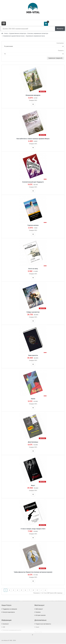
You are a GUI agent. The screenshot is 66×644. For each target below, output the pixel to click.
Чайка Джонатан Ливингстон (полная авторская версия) (33, 572)
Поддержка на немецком (10, 609)
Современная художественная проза (14, 36)
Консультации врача (9, 612)
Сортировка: (60, 43)
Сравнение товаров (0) (55, 58)
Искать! (60, 29)
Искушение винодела (33, 95)
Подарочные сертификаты (43, 624)
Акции (37, 627)
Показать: (61, 51)
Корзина (38, 612)
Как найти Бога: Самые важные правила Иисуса (33, 139)
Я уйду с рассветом (33, 312)
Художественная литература (18, 33)
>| (45, 590)
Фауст (33, 486)
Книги (6, 33)
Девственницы (33, 442)
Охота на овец (33, 269)
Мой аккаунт (39, 609)
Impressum (6, 624)
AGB (4, 627)
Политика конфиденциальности (12, 630)
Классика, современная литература (38, 33)
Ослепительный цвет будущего (33, 182)
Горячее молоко (33, 225)
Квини (33, 399)
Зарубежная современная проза (35, 36)
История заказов (41, 615)
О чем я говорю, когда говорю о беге (33, 529)
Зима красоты (33, 355)
